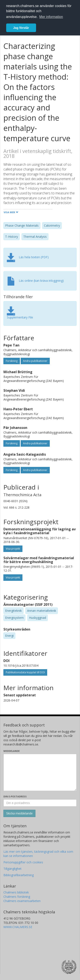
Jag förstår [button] (21, 28)
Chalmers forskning (17, 897)
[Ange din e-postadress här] (40, 803)
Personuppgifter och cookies (23, 862)
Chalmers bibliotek (16, 892)
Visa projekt (13, 549)
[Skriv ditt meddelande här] (40, 772)
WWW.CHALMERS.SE (18, 927)
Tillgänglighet (12, 869)
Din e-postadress (15, 796)
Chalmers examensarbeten (22, 901)
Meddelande (12, 751)
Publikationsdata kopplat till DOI (25, 672)
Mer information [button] (51, 17)
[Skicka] (19, 813)
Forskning (12, 361)
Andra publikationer (35, 361)
